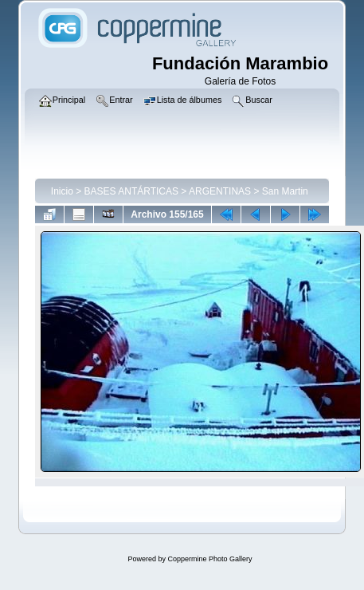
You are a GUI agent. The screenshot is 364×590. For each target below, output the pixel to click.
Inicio (62, 191)
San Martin (285, 191)
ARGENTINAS (220, 191)
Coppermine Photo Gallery (209, 559)
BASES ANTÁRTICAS (131, 191)
